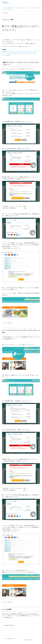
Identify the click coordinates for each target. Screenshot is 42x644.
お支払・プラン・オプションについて (24, 8)
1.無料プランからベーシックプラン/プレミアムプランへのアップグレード (21, 52)
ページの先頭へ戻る (8, 625)
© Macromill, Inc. (28, 640)
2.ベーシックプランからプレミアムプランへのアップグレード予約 (19, 53)
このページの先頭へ (7, 323)
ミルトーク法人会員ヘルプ (8, 8)
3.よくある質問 (6, 55)
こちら (29, 46)
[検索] (21, 13)
